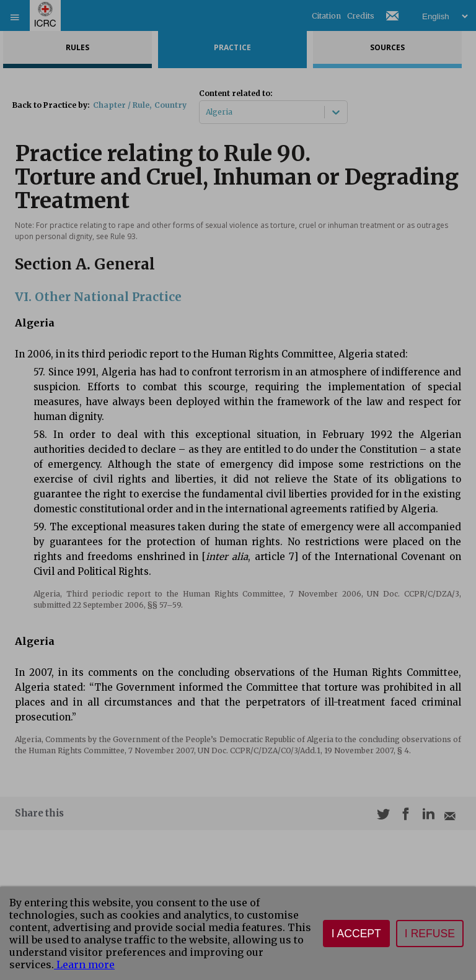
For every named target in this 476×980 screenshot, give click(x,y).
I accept (356, 934)
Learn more (84, 965)
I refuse (430, 934)
